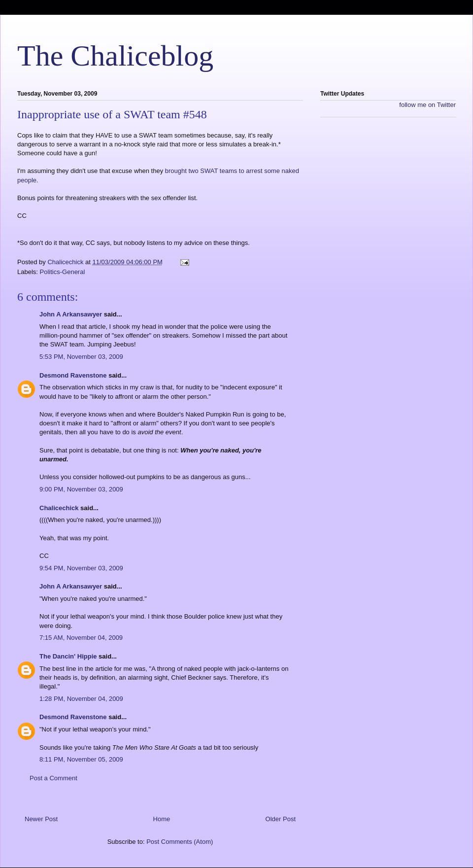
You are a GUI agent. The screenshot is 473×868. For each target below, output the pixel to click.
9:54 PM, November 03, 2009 (81, 568)
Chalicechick (59, 508)
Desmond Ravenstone (73, 375)
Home (162, 819)
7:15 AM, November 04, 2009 (81, 638)
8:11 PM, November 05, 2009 (81, 759)
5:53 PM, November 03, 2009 (81, 357)
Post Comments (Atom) (180, 842)
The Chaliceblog (115, 56)
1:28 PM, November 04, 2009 (81, 699)
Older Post (281, 819)
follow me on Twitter (427, 105)
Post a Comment (53, 778)
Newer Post (41, 819)
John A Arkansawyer (71, 314)
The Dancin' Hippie (68, 656)
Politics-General (63, 272)
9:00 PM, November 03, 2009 (81, 489)
